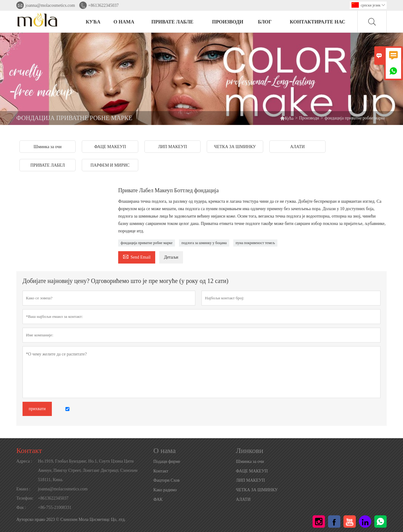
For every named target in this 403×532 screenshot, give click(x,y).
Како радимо (165, 490)
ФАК (158, 499)
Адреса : (24, 461)
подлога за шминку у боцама (204, 243)
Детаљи (171, 257)
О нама (124, 22)
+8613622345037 (104, 5)
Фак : (21, 507)
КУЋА (93, 22)
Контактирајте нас (318, 22)
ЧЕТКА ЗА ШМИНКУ (257, 490)
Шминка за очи (250, 461)
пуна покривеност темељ (255, 243)
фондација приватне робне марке (147, 243)
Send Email (137, 256)
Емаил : (23, 489)
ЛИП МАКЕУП (251, 480)
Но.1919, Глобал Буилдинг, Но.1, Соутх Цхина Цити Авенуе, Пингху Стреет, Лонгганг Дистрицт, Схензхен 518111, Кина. (88, 470)
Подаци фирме (167, 461)
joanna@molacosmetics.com (50, 5)
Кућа (289, 118)
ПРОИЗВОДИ (228, 22)
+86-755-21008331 (55, 507)
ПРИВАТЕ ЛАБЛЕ (172, 22)
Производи (309, 118)
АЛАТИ (243, 499)
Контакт (29, 451)
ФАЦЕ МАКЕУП (252, 471)
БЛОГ (265, 22)
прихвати (37, 409)
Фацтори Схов (166, 480)
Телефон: (25, 498)
